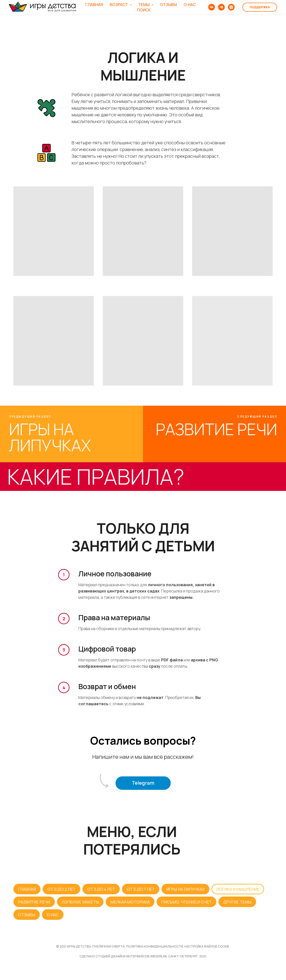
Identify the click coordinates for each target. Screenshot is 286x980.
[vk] (212, 7)
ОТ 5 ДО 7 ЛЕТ (141, 889)
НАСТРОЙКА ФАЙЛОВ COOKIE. (207, 946)
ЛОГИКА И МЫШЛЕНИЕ (238, 889)
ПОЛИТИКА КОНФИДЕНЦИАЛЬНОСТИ (155, 946)
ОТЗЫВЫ (168, 4)
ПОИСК (144, 10)
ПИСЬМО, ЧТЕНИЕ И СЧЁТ (186, 902)
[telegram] (221, 7)
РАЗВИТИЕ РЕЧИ (34, 902)
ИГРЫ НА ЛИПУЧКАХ (185, 889)
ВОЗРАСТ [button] (119, 4)
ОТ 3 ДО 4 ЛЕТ (101, 889)
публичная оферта (108, 946)
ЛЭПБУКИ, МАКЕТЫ (80, 902)
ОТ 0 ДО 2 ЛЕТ (61, 889)
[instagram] (231, 7)
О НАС (190, 4)
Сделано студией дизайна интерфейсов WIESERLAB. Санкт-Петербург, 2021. (143, 956)
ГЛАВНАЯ (94, 4)
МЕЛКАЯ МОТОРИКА (130, 902)
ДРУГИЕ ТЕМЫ (237, 902)
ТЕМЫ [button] (144, 4)
